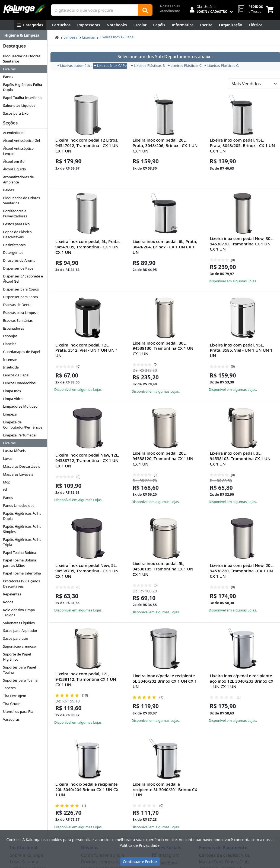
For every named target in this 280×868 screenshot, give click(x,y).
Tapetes (9, 688)
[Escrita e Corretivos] (206, 25)
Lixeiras (9, 69)
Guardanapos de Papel (21, 352)
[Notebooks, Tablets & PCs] (117, 25)
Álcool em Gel (14, 161)
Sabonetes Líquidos (19, 105)
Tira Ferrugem (15, 696)
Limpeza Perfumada (19, 435)
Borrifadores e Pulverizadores (15, 213)
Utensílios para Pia (18, 711)
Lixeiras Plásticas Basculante (148, 65)
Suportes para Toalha (20, 680)
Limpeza (10, 414)
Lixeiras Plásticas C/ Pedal (184, 65)
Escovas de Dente (17, 305)
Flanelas (10, 344)
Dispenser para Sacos (20, 297)
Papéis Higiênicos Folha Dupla (23, 87)
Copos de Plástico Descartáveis (17, 234)
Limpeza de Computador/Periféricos (23, 425)
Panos (8, 77)
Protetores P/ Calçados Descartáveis (21, 584)
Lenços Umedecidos (19, 383)
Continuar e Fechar (140, 862)
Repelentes (12, 594)
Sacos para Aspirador (20, 630)
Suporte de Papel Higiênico (17, 657)
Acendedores (14, 133)
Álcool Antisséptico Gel (21, 140)
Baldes (8, 190)
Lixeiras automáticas (74, 65)
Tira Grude (12, 704)
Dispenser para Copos (21, 289)
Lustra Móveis (14, 451)
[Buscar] (145, 10)
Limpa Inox (12, 391)
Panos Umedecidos (19, 505)
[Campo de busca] (95, 10)
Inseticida (11, 367)
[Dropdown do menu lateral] (24, 35)
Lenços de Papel (16, 375)
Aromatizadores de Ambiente (18, 179)
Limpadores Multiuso (20, 406)
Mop (7, 482)
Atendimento (170, 11)
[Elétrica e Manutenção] (256, 25)
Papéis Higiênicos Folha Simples (22, 529)
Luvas (8, 458)
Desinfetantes (14, 245)
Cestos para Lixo (16, 224)
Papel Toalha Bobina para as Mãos (20, 563)
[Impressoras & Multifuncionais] (89, 25)
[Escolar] (140, 25)
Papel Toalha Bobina (20, 552)
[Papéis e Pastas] (159, 25)
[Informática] (183, 25)
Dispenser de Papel (19, 268)
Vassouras (11, 719)
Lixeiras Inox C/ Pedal (117, 37)
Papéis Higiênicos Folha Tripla (22, 542)
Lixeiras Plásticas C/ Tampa (221, 65)
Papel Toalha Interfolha (22, 98)
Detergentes (13, 252)
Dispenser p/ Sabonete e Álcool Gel (23, 279)
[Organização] (231, 25)
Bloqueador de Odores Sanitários (22, 59)
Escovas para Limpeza (21, 313)
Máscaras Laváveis (18, 474)
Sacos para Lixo (16, 113)
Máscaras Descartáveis (21, 466)
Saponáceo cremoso (19, 646)
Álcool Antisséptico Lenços (18, 151)
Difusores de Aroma (19, 260)
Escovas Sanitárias (18, 320)
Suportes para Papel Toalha (19, 670)
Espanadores (13, 328)
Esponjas (10, 336)
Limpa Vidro (13, 399)
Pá (5, 490)
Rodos (8, 602)
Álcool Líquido (14, 169)
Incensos (10, 360)
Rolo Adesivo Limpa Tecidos (19, 612)
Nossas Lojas (170, 6)
